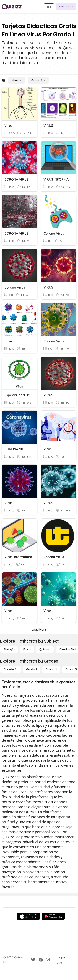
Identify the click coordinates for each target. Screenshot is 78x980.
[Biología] (9, 649)
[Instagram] (48, 960)
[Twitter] (33, 960)
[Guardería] (11, 669)
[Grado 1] (38, 80)
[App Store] (28, 916)
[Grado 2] (51, 669)
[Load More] (39, 629)
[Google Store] (53, 916)
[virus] (17, 80)
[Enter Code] (66, 7)
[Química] (45, 649)
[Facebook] (41, 960)
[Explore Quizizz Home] (12, 7)
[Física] (27, 649)
